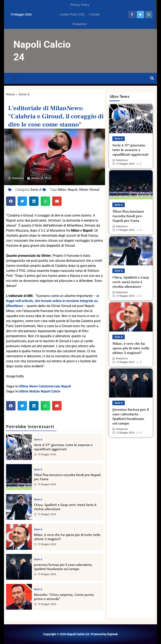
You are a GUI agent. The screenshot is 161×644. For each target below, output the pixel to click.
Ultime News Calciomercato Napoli (45, 386)
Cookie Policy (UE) (72, 14)
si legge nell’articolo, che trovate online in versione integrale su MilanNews (53, 301)
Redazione (80, 24)
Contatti (94, 14)
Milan (62, 190)
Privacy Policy (80, 5)
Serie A (24, 94)
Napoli (73, 190)
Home (11, 94)
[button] (15, 77)
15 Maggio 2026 (45, 454)
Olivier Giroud (89, 190)
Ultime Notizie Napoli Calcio (40, 391)
